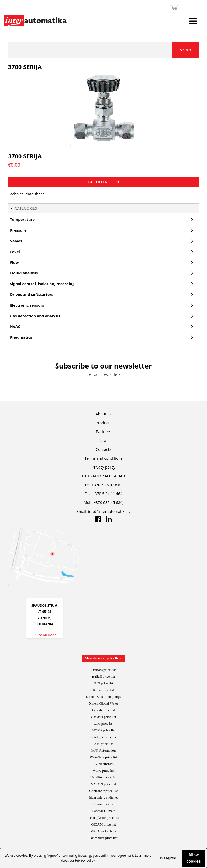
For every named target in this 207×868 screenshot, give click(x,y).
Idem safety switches (103, 797)
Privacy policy (85, 860)
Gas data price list (103, 717)
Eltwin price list (103, 804)
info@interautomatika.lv (109, 511)
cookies (22, 856)
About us (103, 414)
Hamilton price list (103, 777)
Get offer (103, 182)
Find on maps (45, 635)
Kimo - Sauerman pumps (103, 697)
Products (103, 423)
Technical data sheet (26, 194)
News (103, 440)
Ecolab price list (103, 710)
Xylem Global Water (103, 703)
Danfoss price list (104, 670)
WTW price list (104, 771)
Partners (103, 432)
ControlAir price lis (103, 791)
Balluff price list (104, 676)
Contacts (104, 449)
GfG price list (103, 683)
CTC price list (103, 724)
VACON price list (104, 784)
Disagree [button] (168, 858)
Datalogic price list (104, 737)
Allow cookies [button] (194, 858)
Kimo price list (103, 690)
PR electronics (103, 764)
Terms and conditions (103, 458)
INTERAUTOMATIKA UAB (103, 476)
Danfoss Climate (103, 811)
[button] (156, 858)
